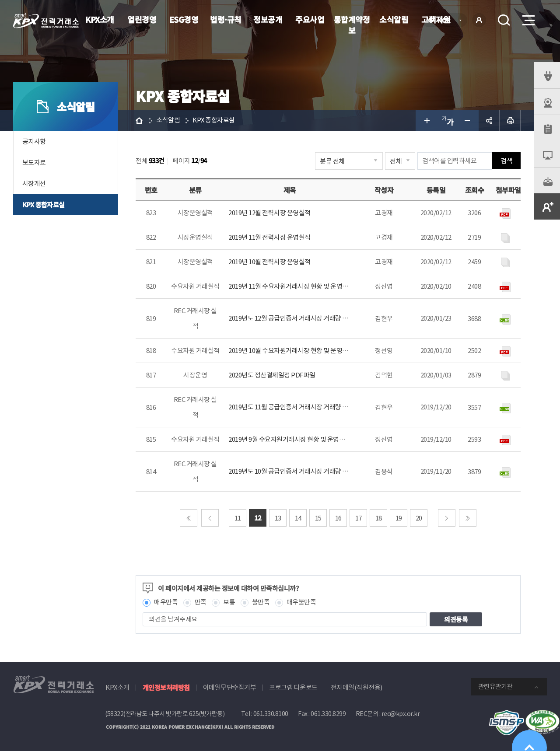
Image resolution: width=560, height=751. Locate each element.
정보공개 (268, 19)
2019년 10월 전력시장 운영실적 (269, 262)
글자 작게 (468, 121)
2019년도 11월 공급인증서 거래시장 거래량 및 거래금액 (301, 407)
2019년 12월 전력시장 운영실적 (269, 213)
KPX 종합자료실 (44, 204)
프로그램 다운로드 (293, 687)
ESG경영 (184, 19)
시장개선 (34, 183)
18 (379, 518)
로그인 (479, 20)
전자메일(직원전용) (357, 687)
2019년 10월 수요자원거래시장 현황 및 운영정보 (291, 351)
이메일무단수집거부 (230, 687)
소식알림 (394, 19)
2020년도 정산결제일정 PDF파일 (272, 375)
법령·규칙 (226, 19)
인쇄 (510, 121)
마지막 (468, 518)
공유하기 (489, 121)
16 (338, 518)
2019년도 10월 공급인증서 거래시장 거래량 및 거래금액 (301, 471)
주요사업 (310, 19)
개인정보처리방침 (166, 687)
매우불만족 (301, 603)
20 (419, 518)
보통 (229, 603)
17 (359, 518)
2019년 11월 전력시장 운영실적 (269, 237)
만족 (201, 603)
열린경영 (142, 19)
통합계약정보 (352, 25)
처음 (189, 518)
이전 (210, 518)
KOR (446, 21)
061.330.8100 (271, 714)
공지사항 (34, 141)
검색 (504, 20)
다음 (447, 518)
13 (278, 518)
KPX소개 (100, 19)
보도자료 (34, 162)
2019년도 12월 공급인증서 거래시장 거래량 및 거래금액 (301, 318)
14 (298, 518)
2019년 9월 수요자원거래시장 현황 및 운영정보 (290, 439)
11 (238, 518)
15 (318, 518)
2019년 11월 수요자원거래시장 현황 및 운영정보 (291, 286)
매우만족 (166, 603)
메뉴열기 (528, 18)
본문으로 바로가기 (0, 0)
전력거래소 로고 (46, 21)
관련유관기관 (495, 686)
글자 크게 (426, 121)
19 (399, 518)
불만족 (261, 603)
